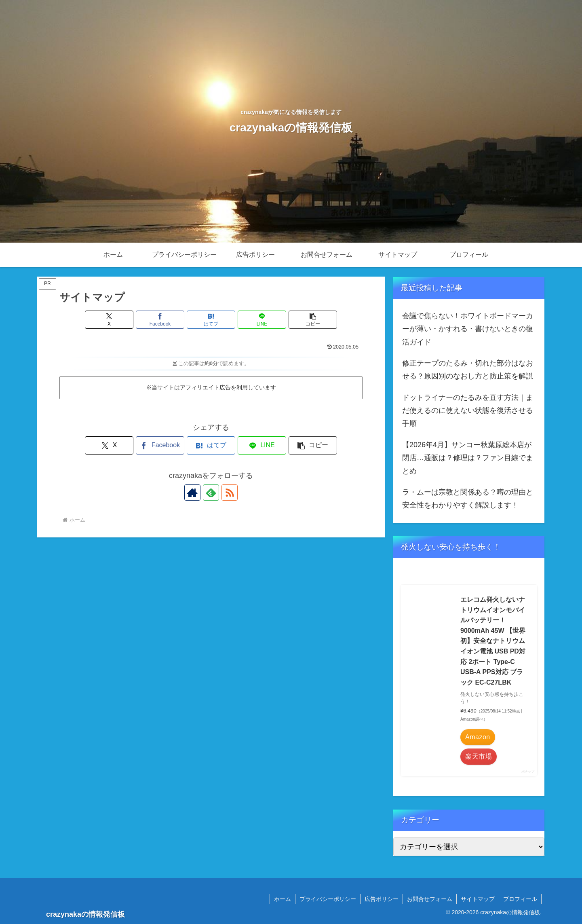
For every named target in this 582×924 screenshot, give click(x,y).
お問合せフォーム (430, 899)
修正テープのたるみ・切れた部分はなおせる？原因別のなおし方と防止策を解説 (468, 370)
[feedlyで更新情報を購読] (211, 493)
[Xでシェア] (109, 320)
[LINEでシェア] (262, 320)
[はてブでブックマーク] (211, 320)
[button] (313, 320)
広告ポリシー (382, 899)
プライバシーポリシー (328, 899)
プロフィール (520, 899)
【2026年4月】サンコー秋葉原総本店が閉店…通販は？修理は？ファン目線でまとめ (468, 458)
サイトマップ (478, 899)
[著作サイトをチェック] (192, 493)
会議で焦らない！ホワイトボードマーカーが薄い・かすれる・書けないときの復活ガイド (468, 329)
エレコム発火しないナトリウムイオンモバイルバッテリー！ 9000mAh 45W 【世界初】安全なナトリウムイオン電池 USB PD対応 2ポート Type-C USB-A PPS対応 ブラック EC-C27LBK (493, 641)
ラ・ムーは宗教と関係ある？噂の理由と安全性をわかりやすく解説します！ (468, 499)
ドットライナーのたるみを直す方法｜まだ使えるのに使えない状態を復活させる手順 (468, 411)
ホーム (283, 899)
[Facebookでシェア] (160, 320)
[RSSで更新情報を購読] (230, 493)
